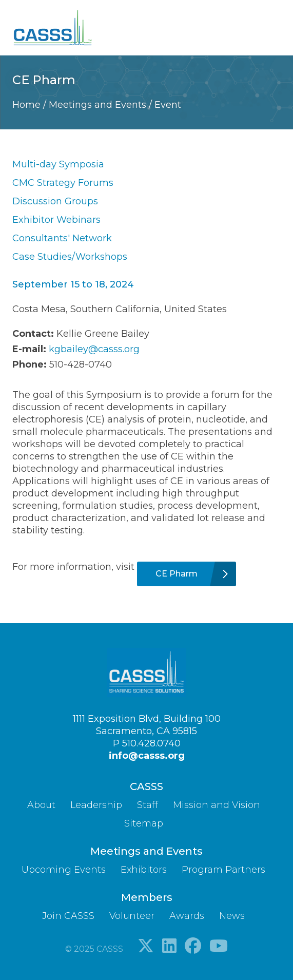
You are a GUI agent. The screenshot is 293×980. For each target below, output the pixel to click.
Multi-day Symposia (58, 164)
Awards (187, 916)
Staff (148, 805)
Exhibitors (144, 870)
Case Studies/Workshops (70, 257)
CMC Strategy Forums (63, 183)
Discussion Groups (55, 201)
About (41, 805)
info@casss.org (147, 756)
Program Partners (223, 870)
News (232, 916)
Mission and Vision (217, 805)
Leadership (96, 805)
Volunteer (132, 916)
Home (28, 105)
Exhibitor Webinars (56, 220)
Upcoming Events (64, 870)
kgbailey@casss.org (94, 349)
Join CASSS (68, 916)
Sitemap (144, 823)
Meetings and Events (99, 105)
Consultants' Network (62, 238)
